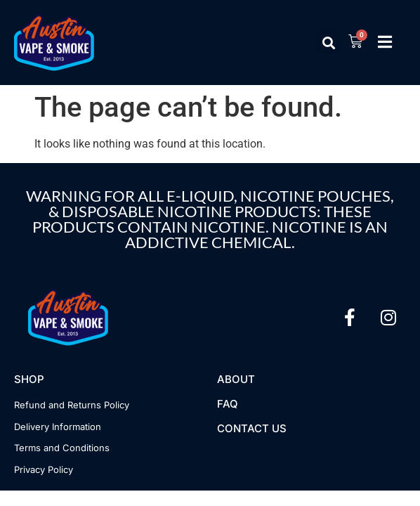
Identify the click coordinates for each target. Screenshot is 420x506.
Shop (29, 379)
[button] (329, 43)
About (236, 379)
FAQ (228, 404)
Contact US (252, 428)
